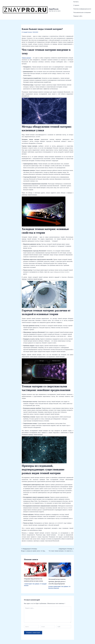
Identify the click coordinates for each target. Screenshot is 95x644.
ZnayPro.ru (54, 5)
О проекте (76, 3)
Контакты (76, 1)
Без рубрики (36, 576)
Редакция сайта (78, 9)
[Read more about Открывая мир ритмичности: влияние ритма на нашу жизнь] (35, 561)
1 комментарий (28, 576)
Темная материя (26, 50)
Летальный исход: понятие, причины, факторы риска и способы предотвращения (57, 573)
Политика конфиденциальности (82, 5)
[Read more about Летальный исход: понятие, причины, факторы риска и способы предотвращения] (60, 562)
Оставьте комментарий (54, 578)
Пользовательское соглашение (82, 7)
